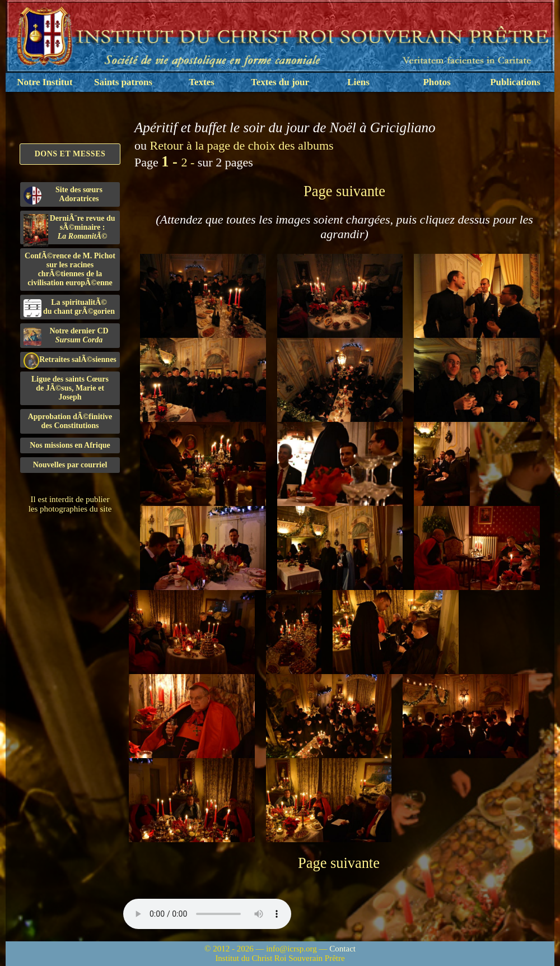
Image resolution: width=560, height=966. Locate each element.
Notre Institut (45, 82)
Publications (515, 82)
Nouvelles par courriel (70, 465)
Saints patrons (123, 82)
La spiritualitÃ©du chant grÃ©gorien (69, 308)
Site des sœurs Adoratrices (63, 195)
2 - (189, 162)
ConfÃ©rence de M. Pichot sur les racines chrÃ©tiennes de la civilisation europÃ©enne (70, 269)
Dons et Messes (70, 154)
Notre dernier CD (66, 336)
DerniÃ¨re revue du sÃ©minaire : (69, 229)
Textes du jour (280, 82)
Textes (202, 82)
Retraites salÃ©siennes (70, 360)
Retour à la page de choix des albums (242, 145)
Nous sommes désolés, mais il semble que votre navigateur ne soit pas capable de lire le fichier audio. (207, 914)
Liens (358, 82)
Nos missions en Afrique (70, 445)
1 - (171, 161)
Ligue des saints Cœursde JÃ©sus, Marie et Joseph (70, 388)
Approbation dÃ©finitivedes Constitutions (70, 421)
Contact (342, 949)
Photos (437, 82)
